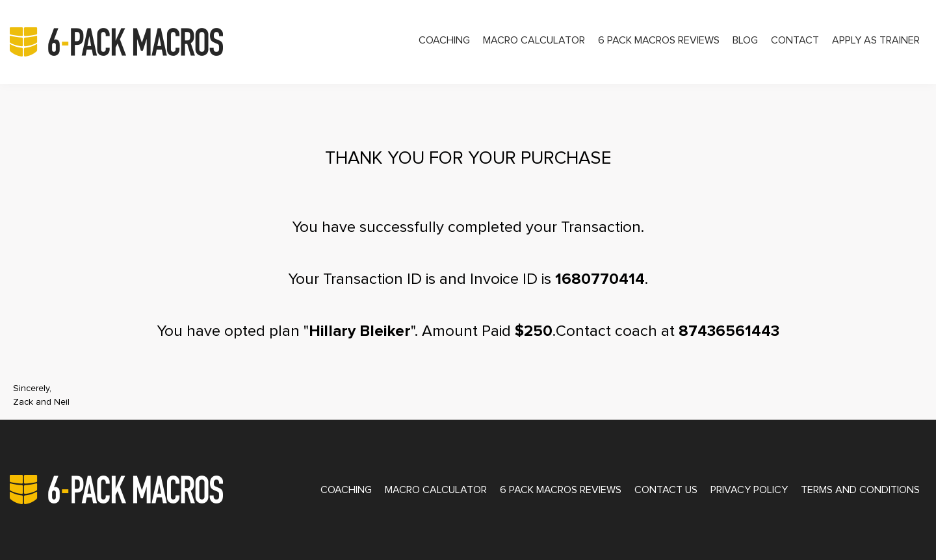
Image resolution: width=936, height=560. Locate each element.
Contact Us (666, 490)
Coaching (444, 40)
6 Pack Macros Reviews (659, 40)
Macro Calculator (534, 40)
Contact (795, 40)
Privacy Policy (749, 490)
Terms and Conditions (860, 490)
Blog (745, 40)
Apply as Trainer (876, 40)
